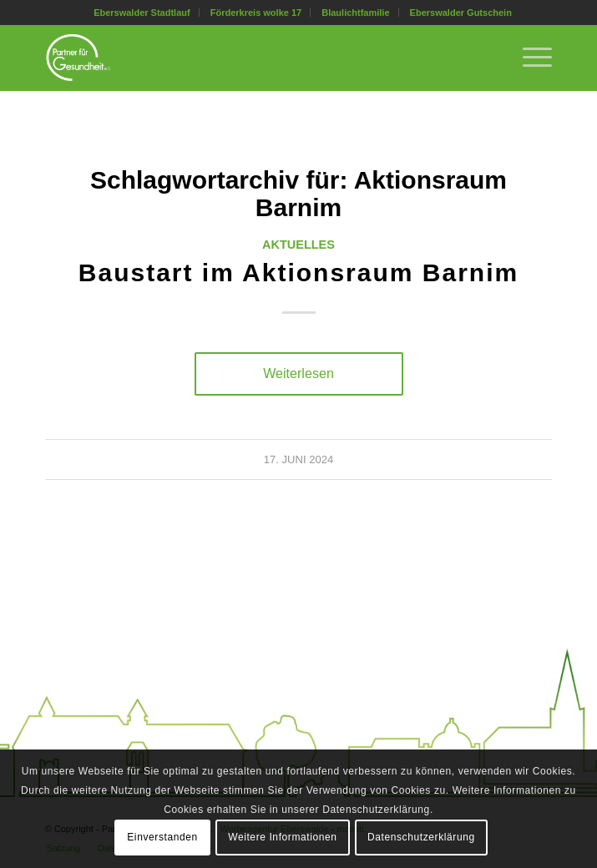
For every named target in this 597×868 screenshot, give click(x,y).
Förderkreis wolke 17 (256, 13)
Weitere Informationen (282, 837)
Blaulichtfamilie (355, 13)
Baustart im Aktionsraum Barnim (298, 273)
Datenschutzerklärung (421, 837)
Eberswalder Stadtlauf (142, 13)
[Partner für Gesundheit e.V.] (248, 58)
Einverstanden (162, 837)
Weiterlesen (298, 373)
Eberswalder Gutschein (461, 13)
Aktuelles (298, 245)
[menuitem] (142, 13)
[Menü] (529, 58)
